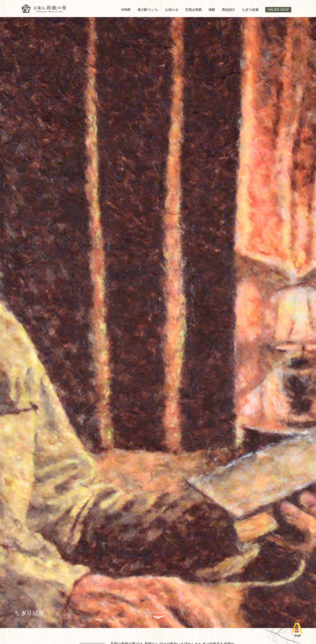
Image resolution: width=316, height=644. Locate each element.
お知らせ (172, 10)
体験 (212, 10)
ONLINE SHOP (278, 10)
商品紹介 (229, 10)
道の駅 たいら (148, 10)
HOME (126, 10)
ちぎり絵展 (250, 10)
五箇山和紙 (193, 10)
